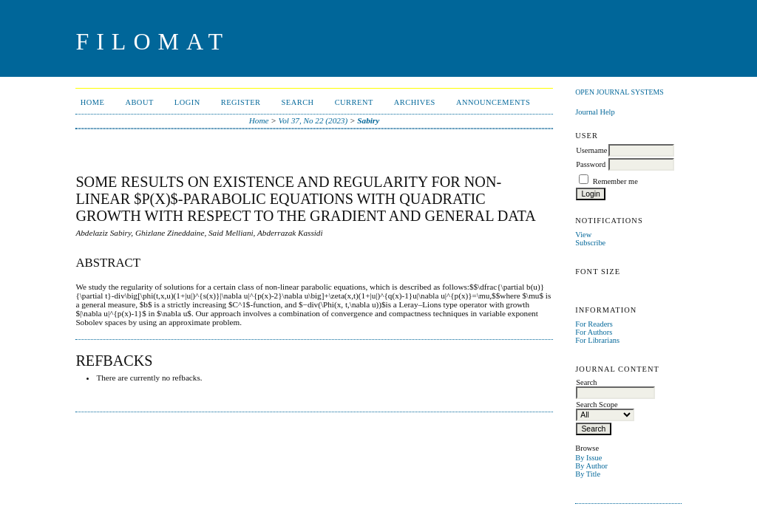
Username (591, 150)
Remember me (615, 181)
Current (354, 102)
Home (93, 102)
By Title (588, 474)
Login (187, 102)
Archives (415, 102)
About (139, 102)
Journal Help (595, 112)
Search (298, 102)
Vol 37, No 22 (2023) (313, 120)
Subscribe (590, 243)
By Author (591, 466)
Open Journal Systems (619, 92)
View (583, 235)
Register (241, 102)
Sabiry (368, 120)
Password (591, 164)
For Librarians (597, 340)
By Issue (588, 458)
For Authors (594, 332)
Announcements (493, 102)
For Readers (594, 324)
